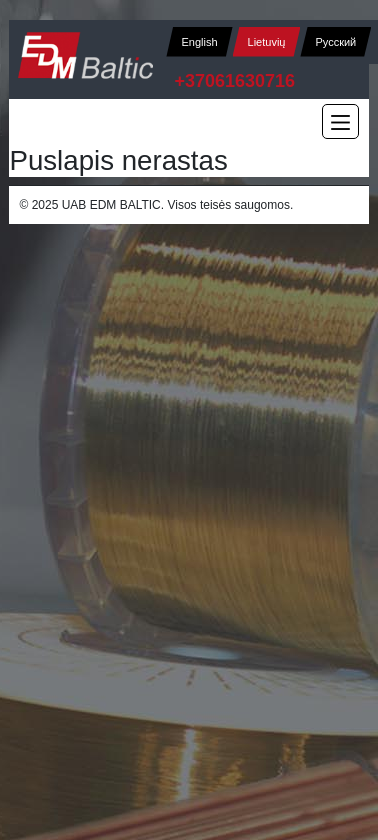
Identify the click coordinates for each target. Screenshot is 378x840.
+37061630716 (234, 81)
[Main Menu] (340, 121)
